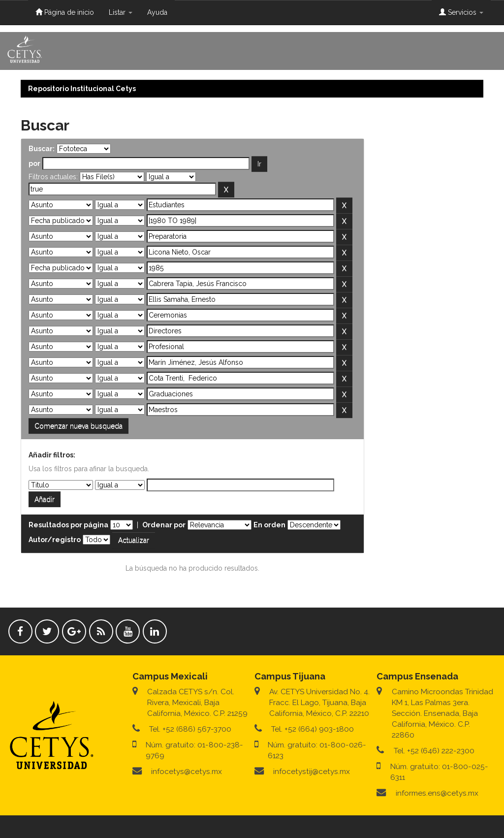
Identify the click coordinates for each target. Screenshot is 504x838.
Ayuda (157, 12)
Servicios (461, 12)
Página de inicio (65, 12)
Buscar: (42, 149)
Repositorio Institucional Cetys (82, 89)
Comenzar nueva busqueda (79, 426)
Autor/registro (55, 540)
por (34, 163)
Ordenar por (164, 525)
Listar (121, 12)
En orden (269, 525)
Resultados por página (68, 525)
